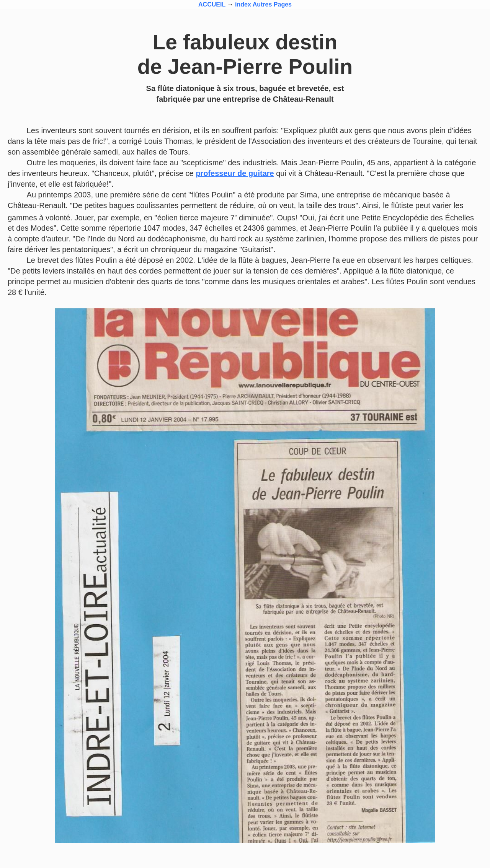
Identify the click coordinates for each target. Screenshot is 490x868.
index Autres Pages (263, 4)
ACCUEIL (212, 4)
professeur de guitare (235, 173)
